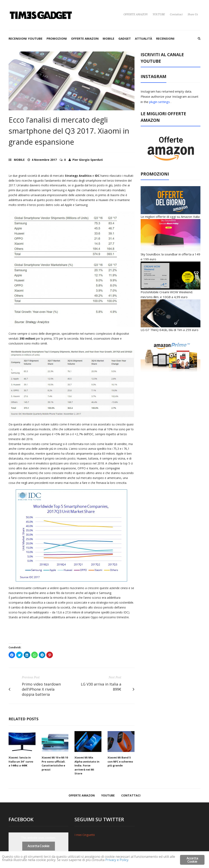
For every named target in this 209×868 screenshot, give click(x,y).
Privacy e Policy (139, 860)
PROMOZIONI (57, 38)
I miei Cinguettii (85, 835)
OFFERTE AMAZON (136, 14)
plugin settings (160, 102)
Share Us (193, 14)
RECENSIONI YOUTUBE (26, 38)
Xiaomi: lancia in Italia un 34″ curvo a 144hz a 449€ (21, 761)
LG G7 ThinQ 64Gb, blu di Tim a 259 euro (170, 330)
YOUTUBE (159, 14)
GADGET (125, 38)
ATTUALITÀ (143, 38)
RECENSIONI (165, 38)
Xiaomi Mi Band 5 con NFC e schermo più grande (120, 761)
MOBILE (108, 38)
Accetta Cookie (39, 846)
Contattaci (176, 14)
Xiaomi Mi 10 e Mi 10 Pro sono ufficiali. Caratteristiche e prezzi (55, 763)
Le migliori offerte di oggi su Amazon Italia (170, 217)
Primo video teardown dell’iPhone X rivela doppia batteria (41, 689)
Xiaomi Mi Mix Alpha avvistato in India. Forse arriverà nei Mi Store (87, 765)
